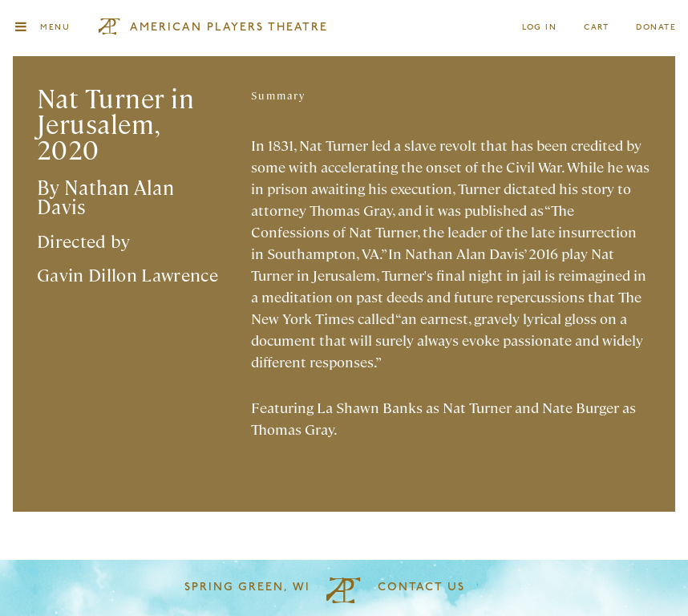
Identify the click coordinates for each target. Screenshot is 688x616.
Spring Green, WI (247, 588)
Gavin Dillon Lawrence (127, 274)
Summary (278, 95)
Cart (597, 28)
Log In (540, 28)
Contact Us (421, 588)
